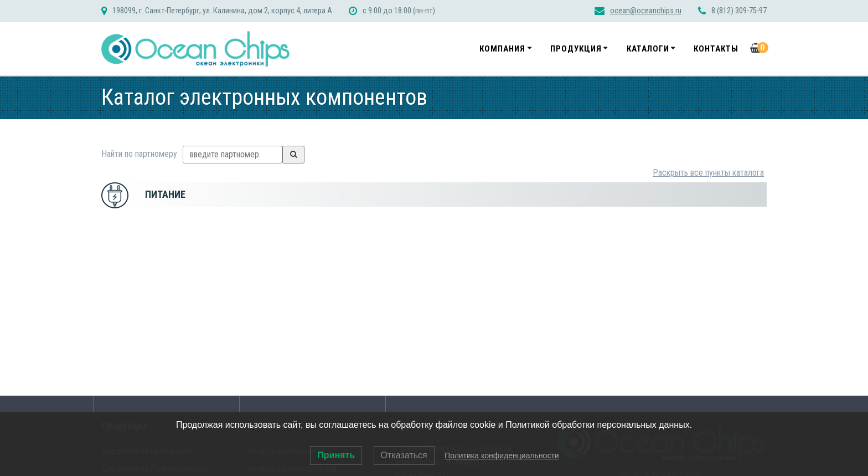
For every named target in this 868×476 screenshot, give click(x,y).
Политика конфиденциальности (502, 455)
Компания (502, 49)
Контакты (716, 49)
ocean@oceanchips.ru (646, 11)
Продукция (576, 49)
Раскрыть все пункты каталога (708, 173)
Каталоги (648, 49)
